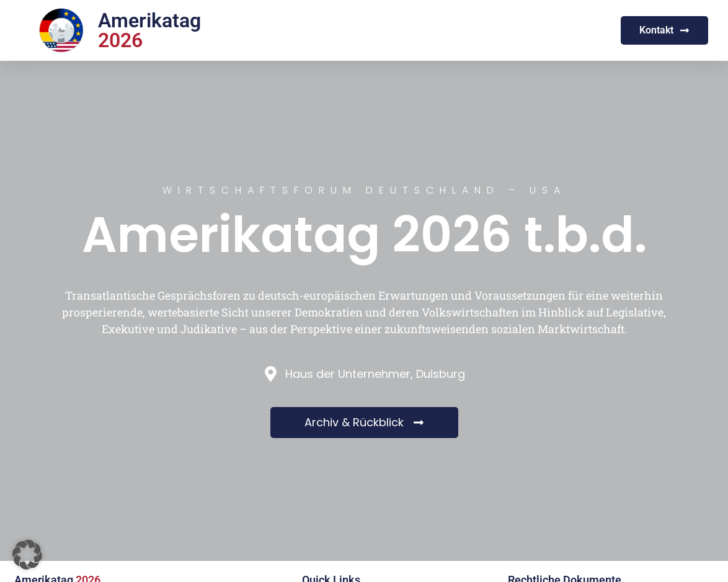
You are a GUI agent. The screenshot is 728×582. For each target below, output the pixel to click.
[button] (27, 555)
